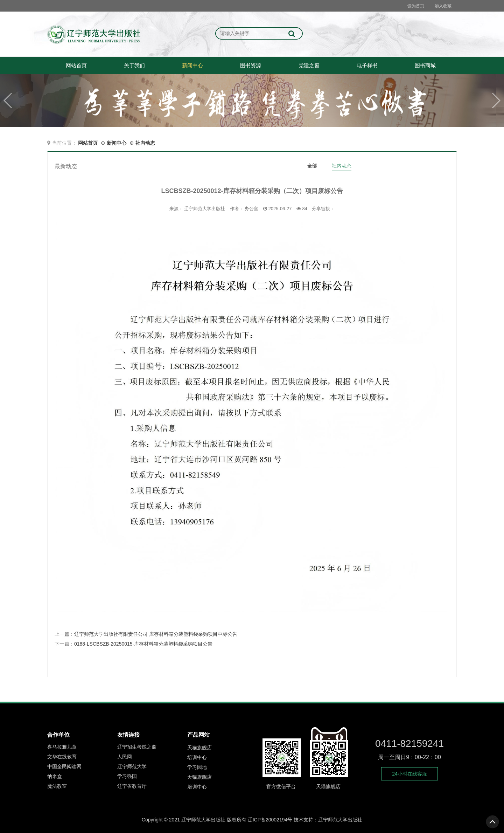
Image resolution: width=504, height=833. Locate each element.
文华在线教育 (62, 758)
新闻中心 (192, 65)
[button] (496, 101)
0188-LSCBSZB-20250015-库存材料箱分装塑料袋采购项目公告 (143, 644)
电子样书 (367, 65)
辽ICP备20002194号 (270, 820)
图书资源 (251, 65)
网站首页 (76, 65)
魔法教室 (57, 787)
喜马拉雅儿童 (62, 748)
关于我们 (134, 65)
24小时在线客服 (409, 774)
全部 (312, 166)
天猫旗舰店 (199, 748)
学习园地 (197, 768)
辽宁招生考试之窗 (137, 748)
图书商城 (425, 65)
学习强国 (127, 777)
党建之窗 (309, 65)
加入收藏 (443, 6)
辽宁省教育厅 (132, 787)
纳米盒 (55, 777)
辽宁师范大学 (132, 767)
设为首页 (416, 6)
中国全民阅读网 (64, 767)
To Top (493, 822)
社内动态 (145, 143)
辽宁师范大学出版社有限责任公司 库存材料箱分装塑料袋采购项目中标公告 (156, 634)
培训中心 (197, 758)
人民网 (125, 758)
